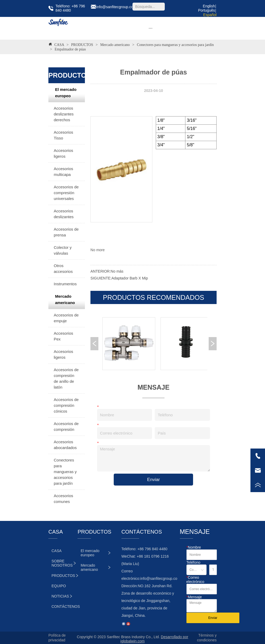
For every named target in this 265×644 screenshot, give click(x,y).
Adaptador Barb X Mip (130, 278)
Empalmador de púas (70, 49)
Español (210, 15)
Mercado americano (115, 45)
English (209, 6)
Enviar (153, 480)
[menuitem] (150, 28)
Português (207, 10)
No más (117, 271)
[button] (151, 28)
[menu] (150, 28)
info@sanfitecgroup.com (160, 578)
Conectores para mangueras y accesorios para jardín (175, 45)
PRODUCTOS (82, 45)
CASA (59, 45)
